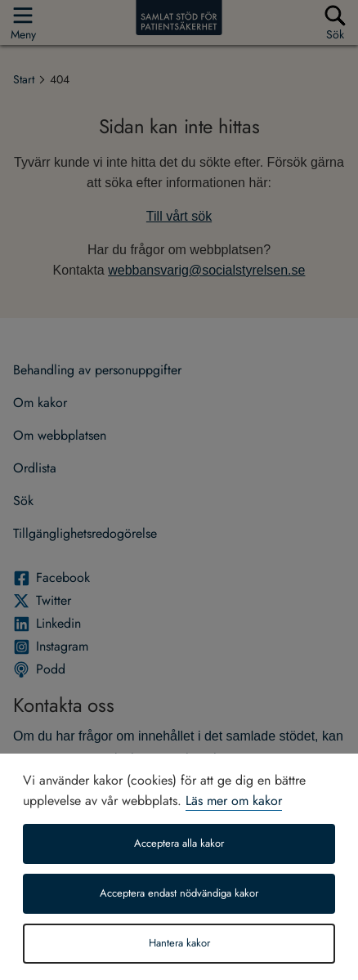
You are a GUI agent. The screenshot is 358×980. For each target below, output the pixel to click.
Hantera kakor (179, 943)
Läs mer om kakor (234, 801)
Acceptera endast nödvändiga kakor (179, 893)
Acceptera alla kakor (179, 844)
